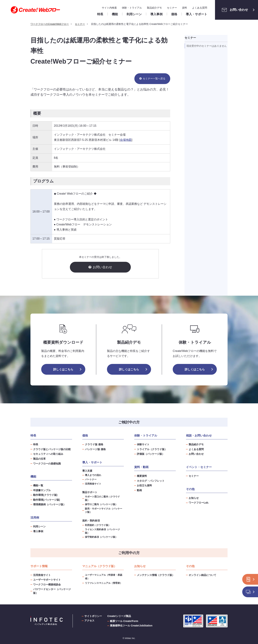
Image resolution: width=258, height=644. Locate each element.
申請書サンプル (42, 490)
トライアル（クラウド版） (152, 449)
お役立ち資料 (144, 485)
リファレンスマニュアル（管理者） (104, 583)
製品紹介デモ (154, 8)
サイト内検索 (109, 8)
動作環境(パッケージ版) (46, 500)
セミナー (172, 8)
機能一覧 (38, 485)
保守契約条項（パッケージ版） (101, 537)
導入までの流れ (93, 475)
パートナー (91, 480)
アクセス (89, 621)
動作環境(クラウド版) (45, 495)
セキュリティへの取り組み (48, 454)
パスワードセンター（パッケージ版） (52, 591)
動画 (139, 490)
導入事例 (38, 531)
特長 (36, 444)
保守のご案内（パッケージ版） (101, 504)
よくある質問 (200, 8)
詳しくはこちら (63, 369)
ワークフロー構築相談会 (47, 585)
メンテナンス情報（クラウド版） (156, 575)
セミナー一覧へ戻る (154, 78)
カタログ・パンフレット (151, 481)
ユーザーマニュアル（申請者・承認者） (104, 577)
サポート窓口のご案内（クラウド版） (102, 498)
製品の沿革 (39, 459)
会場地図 (126, 140)
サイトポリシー (93, 616)
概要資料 (142, 476)
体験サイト (143, 444)
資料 (185, 8)
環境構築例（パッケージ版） (49, 504)
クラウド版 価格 (94, 444)
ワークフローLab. (199, 503)
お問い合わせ (234, 10)
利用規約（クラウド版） (98, 525)
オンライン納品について (202, 575)
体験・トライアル (132, 8)
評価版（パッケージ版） (151, 454)
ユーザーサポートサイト (47, 580)
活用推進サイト (93, 484)
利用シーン (39, 526)
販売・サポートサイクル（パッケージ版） (104, 510)
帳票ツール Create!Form (124, 621)
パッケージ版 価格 (95, 449)
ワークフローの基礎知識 (47, 464)
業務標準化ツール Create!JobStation (131, 626)
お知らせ (194, 498)
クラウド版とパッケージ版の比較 (52, 449)
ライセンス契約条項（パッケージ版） (102, 531)
